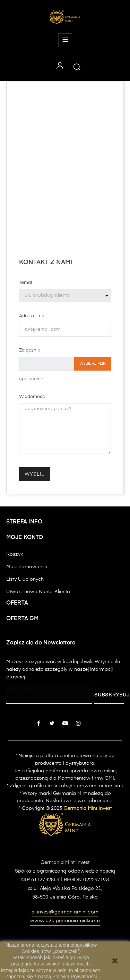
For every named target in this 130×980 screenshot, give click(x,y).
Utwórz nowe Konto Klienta (38, 592)
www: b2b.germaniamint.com (65, 921)
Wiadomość (32, 397)
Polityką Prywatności (75, 977)
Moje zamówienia (27, 567)
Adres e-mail (33, 316)
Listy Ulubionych (25, 579)
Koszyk (15, 554)
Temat (26, 283)
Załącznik (29, 350)
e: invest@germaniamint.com (65, 912)
